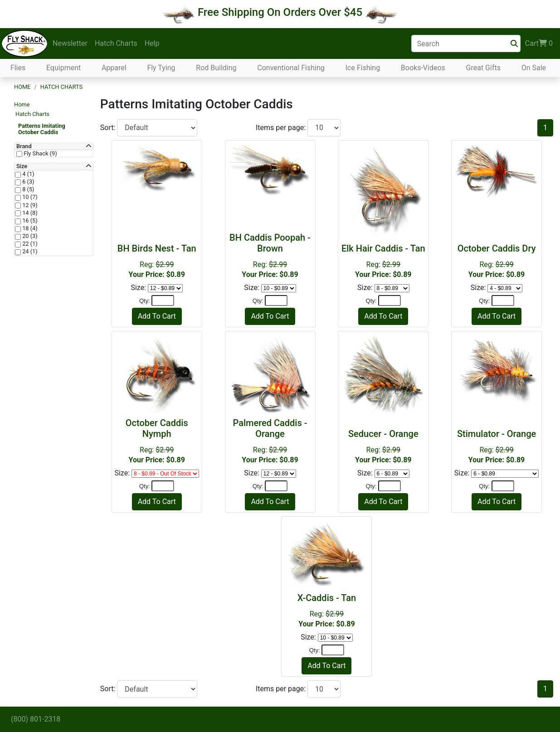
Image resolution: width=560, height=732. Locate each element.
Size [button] (22, 166)
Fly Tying (161, 68)
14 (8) (29, 213)
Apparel (114, 68)
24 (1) (29, 252)
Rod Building (216, 68)
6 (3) (28, 182)
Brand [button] (24, 146)
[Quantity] (163, 301)
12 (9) (29, 205)
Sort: (109, 128)
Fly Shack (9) (40, 154)
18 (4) (29, 228)
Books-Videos (423, 68)
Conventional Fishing (291, 68)
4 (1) (28, 174)
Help (152, 43)
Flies (18, 68)
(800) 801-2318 (36, 719)
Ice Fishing (363, 68)
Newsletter (70, 43)
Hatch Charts (116, 43)
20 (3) (29, 236)
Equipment (63, 68)
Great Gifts (483, 68)
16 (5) (29, 221)
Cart (539, 44)
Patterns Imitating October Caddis (42, 129)
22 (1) (29, 244)
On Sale (534, 68)
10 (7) (29, 197)
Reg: (157, 261)
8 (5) (28, 189)
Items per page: (282, 128)
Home (22, 87)
